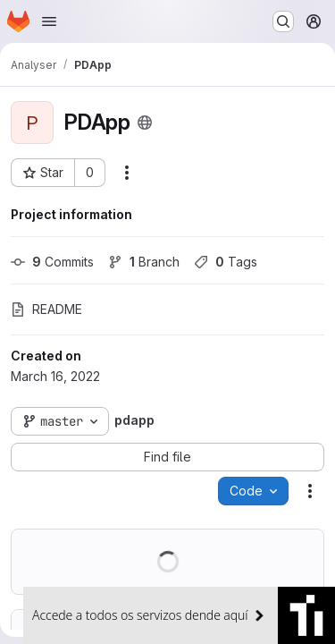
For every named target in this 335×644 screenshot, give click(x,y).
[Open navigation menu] (49, 21)
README (46, 309)
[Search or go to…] (283, 21)
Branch (144, 262)
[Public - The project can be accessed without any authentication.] (145, 123)
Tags (226, 262)
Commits (52, 262)
